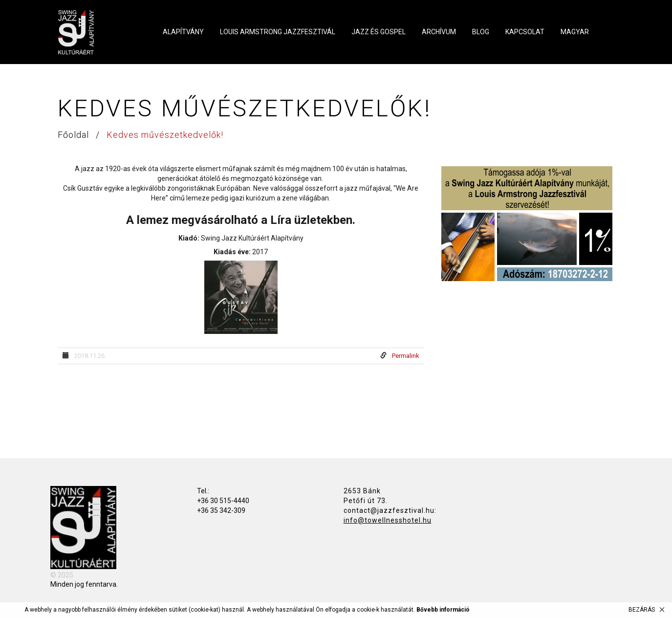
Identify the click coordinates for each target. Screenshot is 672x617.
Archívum (439, 32)
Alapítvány (183, 32)
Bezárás (642, 610)
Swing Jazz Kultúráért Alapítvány (98, 32)
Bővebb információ (443, 610)
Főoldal (75, 135)
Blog (481, 32)
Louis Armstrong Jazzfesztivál (278, 32)
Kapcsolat (525, 32)
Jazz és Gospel (379, 32)
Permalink (406, 356)
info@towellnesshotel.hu (388, 520)
